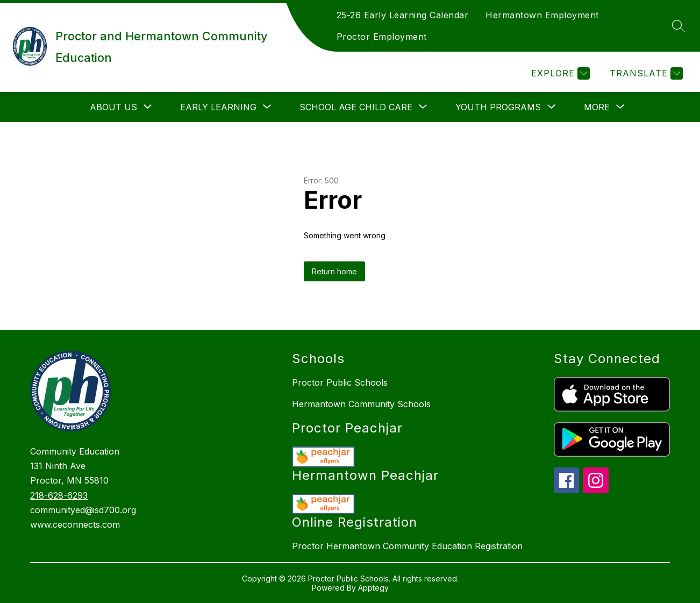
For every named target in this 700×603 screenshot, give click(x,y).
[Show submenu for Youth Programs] (498, 107)
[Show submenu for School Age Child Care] (356, 107)
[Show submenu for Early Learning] (218, 107)
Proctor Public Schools (340, 382)
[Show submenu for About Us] (113, 107)
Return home (334, 271)
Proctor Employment (382, 37)
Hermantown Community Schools (361, 404)
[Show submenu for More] (597, 107)
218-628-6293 (59, 495)
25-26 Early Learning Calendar (403, 15)
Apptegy (373, 588)
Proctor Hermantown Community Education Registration (407, 546)
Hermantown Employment (542, 15)
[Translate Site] (645, 73)
